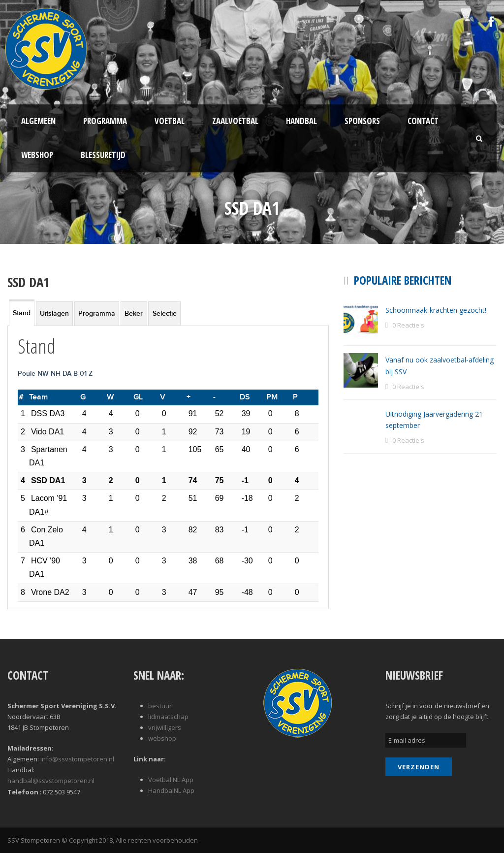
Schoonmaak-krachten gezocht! (436, 310)
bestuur (160, 706)
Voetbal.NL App (171, 780)
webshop (162, 738)
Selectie (165, 313)
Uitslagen (54, 313)
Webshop (37, 155)
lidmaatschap (168, 717)
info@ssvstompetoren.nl (77, 759)
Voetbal (170, 121)
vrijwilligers (165, 727)
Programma (105, 121)
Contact (423, 121)
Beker (134, 313)
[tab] (22, 312)
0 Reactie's (408, 325)
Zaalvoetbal (235, 121)
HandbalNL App (171, 790)
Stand (22, 313)
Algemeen (38, 121)
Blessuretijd (103, 155)
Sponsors (362, 121)
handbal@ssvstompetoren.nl (51, 781)
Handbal (301, 121)
